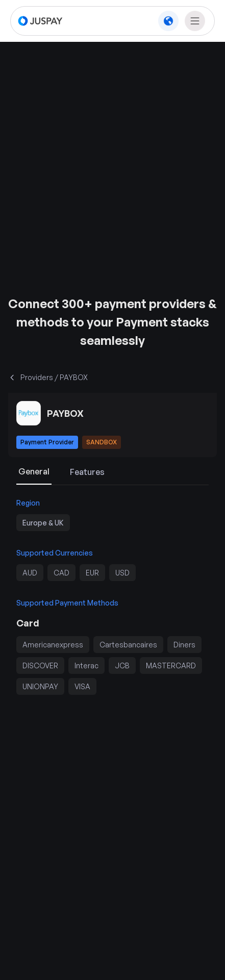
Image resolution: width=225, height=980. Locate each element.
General (34, 471)
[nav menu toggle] (195, 21)
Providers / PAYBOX (48, 377)
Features (87, 472)
